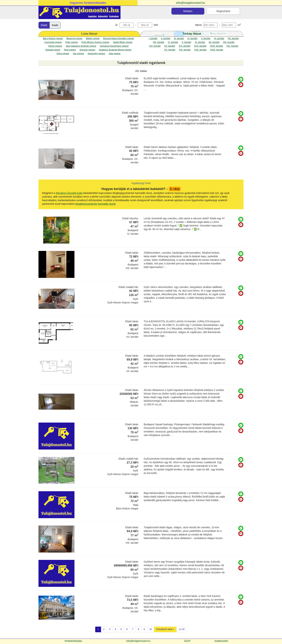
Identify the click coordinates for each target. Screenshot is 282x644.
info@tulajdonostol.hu (191, 3)
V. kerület (206, 38)
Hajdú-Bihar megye (123, 42)
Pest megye (70, 50)
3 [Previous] (110, 629)
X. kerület (186, 42)
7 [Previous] (133, 629)
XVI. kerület (184, 46)
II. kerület (166, 38)
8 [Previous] (138, 629)
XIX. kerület (232, 46)
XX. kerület (170, 50)
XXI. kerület (185, 50)
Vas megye (78, 54)
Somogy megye (87, 50)
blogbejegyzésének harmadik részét (95, 204)
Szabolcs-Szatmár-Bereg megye (115, 50)
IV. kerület (192, 38)
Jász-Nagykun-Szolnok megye (81, 46)
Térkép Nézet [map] (192, 34)
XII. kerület (214, 42)
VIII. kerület (158, 42)
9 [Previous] (144, 629)
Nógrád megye (53, 50)
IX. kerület (173, 42)
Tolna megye (63, 54)
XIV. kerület (155, 46)
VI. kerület (219, 38)
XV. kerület (170, 46)
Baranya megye (74, 38)
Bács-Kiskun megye (53, 38)
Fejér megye (72, 42)
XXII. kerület (200, 50)
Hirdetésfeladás (73, 641)
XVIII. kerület (216, 46)
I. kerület (153, 38)
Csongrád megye (53, 42)
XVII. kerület (200, 46)
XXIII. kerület (217, 50)
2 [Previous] (104, 629)
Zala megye (115, 54)
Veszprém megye (96, 54)
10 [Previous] (151, 629)
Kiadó (55, 25)
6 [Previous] (127, 629)
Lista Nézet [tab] (89, 34)
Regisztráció (223, 11)
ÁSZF (187, 641)
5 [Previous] (121, 629)
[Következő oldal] (165, 629)
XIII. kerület (229, 42)
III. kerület (179, 38)
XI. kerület (200, 42)
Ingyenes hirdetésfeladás (88, 3)
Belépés (188, 11)
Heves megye (55, 46)
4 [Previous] (115, 629)
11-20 (182, 629)
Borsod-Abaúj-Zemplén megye (119, 38)
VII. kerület (233, 38)
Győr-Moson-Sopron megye (95, 42)
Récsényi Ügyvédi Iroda (69, 193)
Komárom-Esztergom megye (114, 46)
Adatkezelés (221, 641)
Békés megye (93, 38)
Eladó (44, 25)
